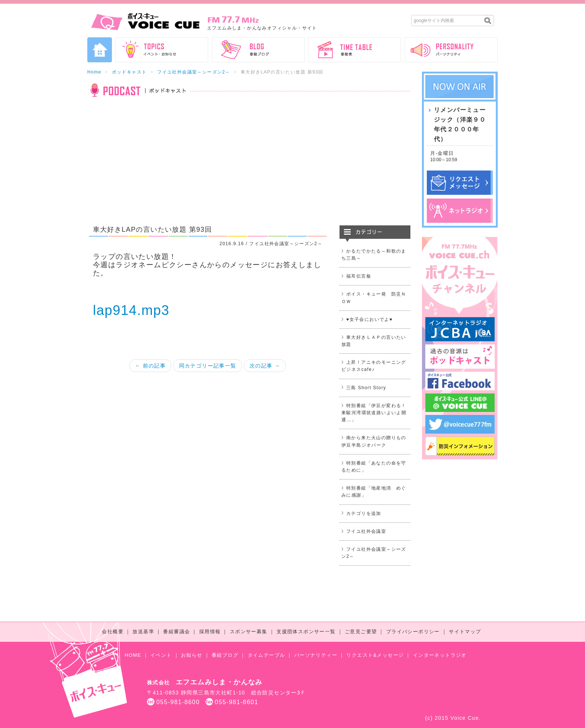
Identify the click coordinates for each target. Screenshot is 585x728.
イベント (161, 655)
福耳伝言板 (359, 276)
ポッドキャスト (129, 72)
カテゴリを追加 (364, 513)
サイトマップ (465, 632)
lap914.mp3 (131, 310)
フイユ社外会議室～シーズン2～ (194, 72)
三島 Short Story (366, 388)
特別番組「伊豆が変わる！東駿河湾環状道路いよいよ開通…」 (374, 413)
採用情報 (210, 632)
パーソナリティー (316, 655)
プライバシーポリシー (413, 632)
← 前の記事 (150, 366)
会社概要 (113, 632)
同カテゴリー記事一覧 (208, 366)
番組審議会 (176, 632)
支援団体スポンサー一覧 (306, 632)
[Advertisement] (249, 166)
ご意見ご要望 (361, 632)
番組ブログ (225, 655)
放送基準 (143, 632)
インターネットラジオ (440, 655)
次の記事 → (265, 366)
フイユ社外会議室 (366, 531)
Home (94, 72)
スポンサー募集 (249, 632)
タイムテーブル (267, 655)
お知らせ (192, 655)
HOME (133, 655)
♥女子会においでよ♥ (369, 319)
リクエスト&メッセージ (375, 655)
